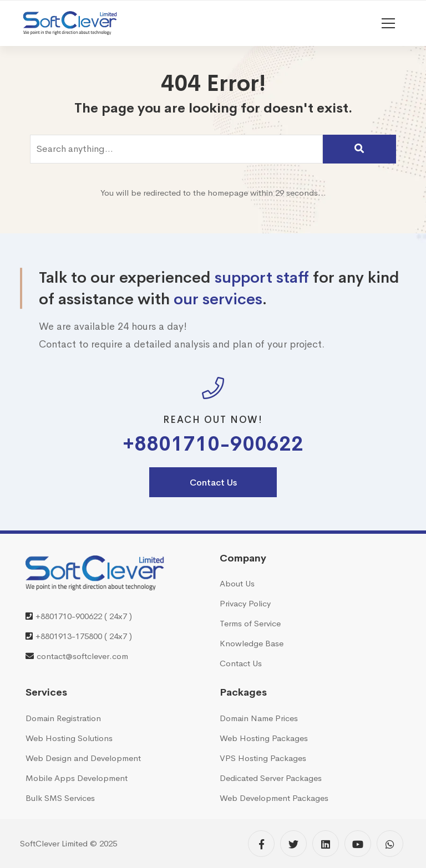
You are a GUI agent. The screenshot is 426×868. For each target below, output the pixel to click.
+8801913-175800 (69, 636)
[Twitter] (293, 844)
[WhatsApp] (390, 844)
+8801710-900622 (213, 444)
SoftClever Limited (54, 843)
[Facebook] (261, 844)
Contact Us (213, 482)
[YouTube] (358, 844)
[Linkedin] (326, 844)
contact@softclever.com (82, 656)
